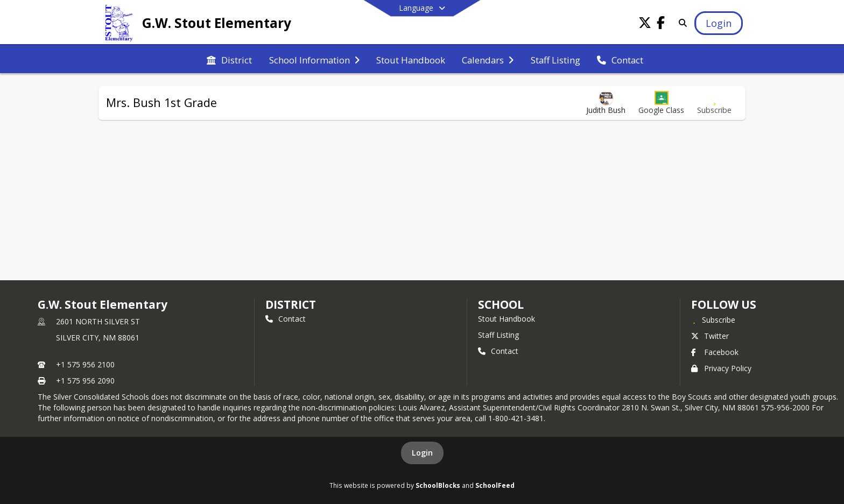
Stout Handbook (507, 319)
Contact (286, 319)
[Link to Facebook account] (661, 24)
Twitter (710, 336)
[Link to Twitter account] (645, 24)
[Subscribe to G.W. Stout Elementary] (713, 320)
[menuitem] (229, 59)
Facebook (715, 352)
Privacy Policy (721, 368)
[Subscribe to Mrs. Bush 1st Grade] (714, 103)
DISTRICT (291, 304)
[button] (661, 103)
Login (422, 453)
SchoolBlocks (438, 485)
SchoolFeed (495, 485)
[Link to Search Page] (681, 23)
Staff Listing (498, 335)
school (501, 304)
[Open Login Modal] (719, 23)
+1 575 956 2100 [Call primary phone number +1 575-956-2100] (85, 364)
